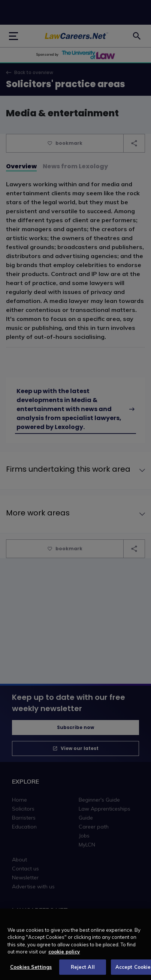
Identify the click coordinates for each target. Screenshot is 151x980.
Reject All (83, 970)
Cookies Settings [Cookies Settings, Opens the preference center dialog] (31, 970)
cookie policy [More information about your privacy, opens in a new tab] (64, 955)
